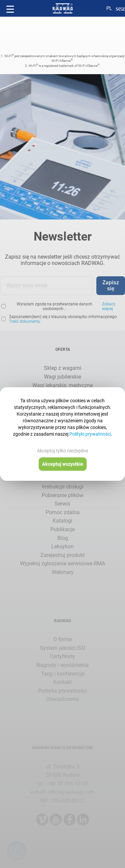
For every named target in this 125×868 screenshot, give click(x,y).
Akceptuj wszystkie (63, 464)
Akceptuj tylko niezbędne (62, 451)
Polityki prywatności (90, 434)
